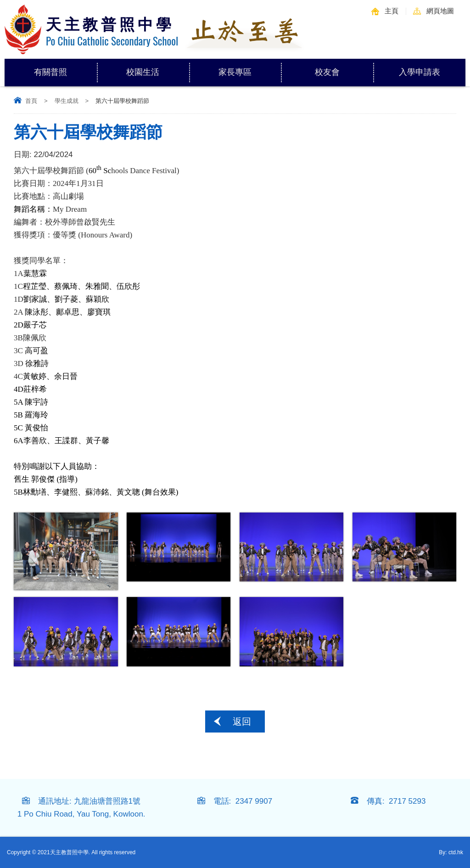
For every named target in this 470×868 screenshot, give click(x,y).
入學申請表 (420, 72)
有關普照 (65, 68)
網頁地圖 (440, 11)
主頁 (392, 11)
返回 (242, 721)
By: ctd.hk (451, 852)
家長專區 (250, 68)
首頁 (31, 101)
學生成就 (67, 101)
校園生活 (157, 68)
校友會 (327, 72)
